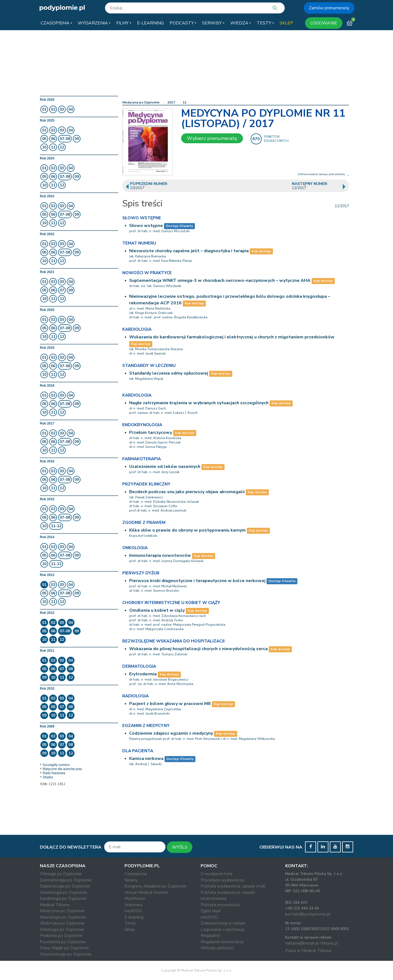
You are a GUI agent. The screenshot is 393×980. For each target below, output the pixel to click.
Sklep (130, 930)
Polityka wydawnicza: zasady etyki (233, 886)
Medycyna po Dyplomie (141, 102)
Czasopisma (136, 874)
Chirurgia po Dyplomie (61, 874)
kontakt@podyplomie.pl (308, 914)
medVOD (133, 911)
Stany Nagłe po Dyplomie (64, 948)
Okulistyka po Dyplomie (62, 923)
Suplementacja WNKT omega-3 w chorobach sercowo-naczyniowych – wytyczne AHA (220, 280)
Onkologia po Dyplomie (62, 930)
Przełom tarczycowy (151, 433)
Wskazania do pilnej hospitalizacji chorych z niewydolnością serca (198, 649)
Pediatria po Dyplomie (61, 936)
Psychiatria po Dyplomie (63, 942)
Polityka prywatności (220, 905)
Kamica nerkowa (146, 759)
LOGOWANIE (324, 23)
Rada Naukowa (54, 773)
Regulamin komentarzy (222, 942)
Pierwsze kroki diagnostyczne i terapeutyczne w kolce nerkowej (197, 581)
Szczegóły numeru (56, 765)
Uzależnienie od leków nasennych (165, 467)
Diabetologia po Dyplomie (65, 886)
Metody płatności (217, 948)
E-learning (134, 917)
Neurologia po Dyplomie (63, 917)
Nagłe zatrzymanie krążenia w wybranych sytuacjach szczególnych (199, 403)
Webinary (134, 905)
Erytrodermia (143, 674)
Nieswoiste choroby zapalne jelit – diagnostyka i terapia (189, 251)
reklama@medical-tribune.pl (312, 943)
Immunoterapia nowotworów (160, 555)
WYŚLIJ (180, 847)
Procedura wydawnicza (222, 880)
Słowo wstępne (146, 226)
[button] (56, 23)
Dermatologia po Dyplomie (66, 880)
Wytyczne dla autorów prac (62, 769)
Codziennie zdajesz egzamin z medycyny (171, 733)
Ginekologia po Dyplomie (64, 892)
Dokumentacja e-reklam (223, 923)
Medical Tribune (55, 905)
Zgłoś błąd (211, 911)
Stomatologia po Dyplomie (66, 954)
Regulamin (211, 936)
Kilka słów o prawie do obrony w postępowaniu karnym (187, 530)
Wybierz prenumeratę (212, 138)
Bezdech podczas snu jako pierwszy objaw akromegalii (187, 492)
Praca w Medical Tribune (308, 951)
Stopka (48, 777)
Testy (130, 923)
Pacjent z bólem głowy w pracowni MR (170, 704)
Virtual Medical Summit (146, 892)
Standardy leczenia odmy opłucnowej (169, 373)
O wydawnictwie (217, 874)
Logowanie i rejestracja (222, 930)
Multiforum (135, 898)
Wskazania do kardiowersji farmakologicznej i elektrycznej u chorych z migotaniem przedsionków (232, 337)
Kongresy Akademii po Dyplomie (155, 886)
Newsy (131, 880)
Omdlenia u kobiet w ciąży (157, 610)
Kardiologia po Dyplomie (63, 898)
